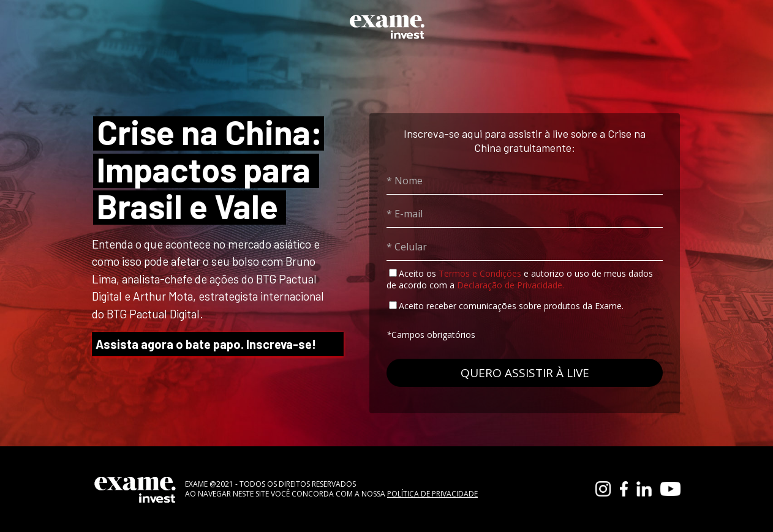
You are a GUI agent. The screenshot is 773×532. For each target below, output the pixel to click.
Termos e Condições (480, 273)
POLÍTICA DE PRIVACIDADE (432, 494)
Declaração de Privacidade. (511, 285)
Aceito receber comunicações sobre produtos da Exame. (511, 306)
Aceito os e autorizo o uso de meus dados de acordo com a (520, 279)
